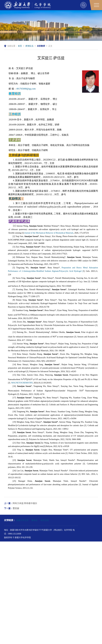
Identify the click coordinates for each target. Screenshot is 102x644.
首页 (20, 46)
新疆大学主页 (22, 520)
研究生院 (45, 520)
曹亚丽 (12, 508)
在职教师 (41, 46)
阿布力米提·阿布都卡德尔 (21, 503)
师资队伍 (29, 46)
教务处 (34, 520)
